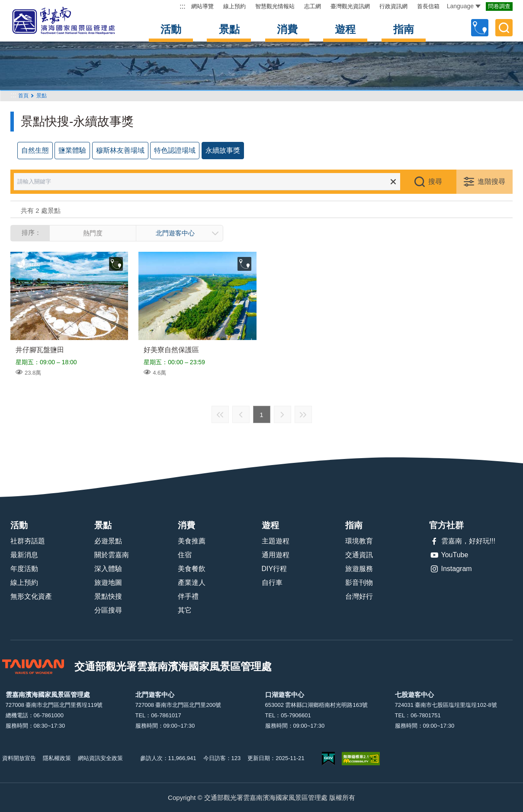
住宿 (185, 555)
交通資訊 (359, 555)
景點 (229, 29)
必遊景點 (108, 541)
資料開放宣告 (19, 758)
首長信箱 (428, 6)
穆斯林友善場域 (120, 150)
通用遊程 (276, 555)
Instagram (451, 569)
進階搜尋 (491, 181)
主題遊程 (276, 541)
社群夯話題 (28, 541)
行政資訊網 (393, 6)
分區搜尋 (108, 610)
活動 (171, 29)
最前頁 (220, 414)
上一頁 (241, 414)
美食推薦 (192, 541)
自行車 (272, 583)
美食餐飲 (192, 569)
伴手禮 (188, 596)
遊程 (345, 29)
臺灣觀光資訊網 (350, 6)
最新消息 (24, 555)
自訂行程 (480, 28)
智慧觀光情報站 (275, 6)
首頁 (23, 96)
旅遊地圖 (108, 583)
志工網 (313, 6)
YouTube (449, 555)
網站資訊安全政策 (100, 758)
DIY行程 (274, 569)
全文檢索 (504, 28)
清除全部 (393, 182)
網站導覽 (202, 6)
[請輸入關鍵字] (213, 182)
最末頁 (303, 414)
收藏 (116, 264)
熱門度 (93, 233)
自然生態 (35, 150)
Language (464, 6)
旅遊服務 (359, 569)
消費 (287, 29)
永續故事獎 (223, 150)
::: (182, 6)
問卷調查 (499, 6)
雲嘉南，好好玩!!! (462, 541)
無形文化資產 (31, 596)
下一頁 (282, 414)
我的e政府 (328, 759)
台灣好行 (359, 596)
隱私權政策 (57, 758)
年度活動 (24, 569)
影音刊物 (359, 583)
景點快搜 (108, 596)
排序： (31, 233)
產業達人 (192, 583)
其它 (185, 610)
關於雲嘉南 (112, 555)
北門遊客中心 (175, 233)
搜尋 (435, 181)
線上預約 (234, 6)
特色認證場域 (175, 150)
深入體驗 (108, 569)
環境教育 (359, 541)
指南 (404, 29)
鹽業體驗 (72, 150)
